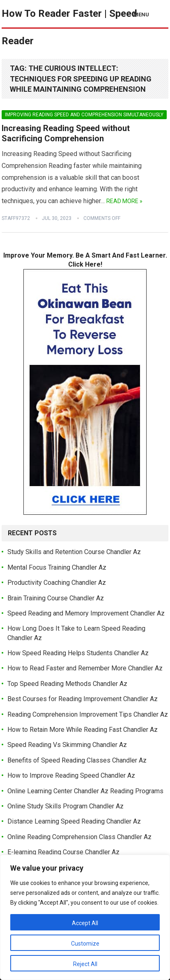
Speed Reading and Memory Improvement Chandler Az (86, 613)
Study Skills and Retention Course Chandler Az (74, 552)
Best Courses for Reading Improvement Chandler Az (83, 699)
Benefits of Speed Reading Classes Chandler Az (77, 760)
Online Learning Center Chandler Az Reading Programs (85, 791)
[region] (85, 917)
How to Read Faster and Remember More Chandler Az (85, 668)
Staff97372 (16, 218)
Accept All (85, 923)
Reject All (85, 964)
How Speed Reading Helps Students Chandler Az (78, 653)
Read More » (124, 201)
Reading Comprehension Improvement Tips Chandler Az (88, 714)
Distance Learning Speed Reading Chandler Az (74, 821)
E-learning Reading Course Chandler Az (63, 852)
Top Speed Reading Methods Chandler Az (67, 684)
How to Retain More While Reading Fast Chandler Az (83, 730)
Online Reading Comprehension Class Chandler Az (79, 837)
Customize (85, 944)
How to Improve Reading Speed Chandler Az (71, 775)
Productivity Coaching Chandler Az (57, 583)
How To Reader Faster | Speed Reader (69, 27)
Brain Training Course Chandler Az (56, 598)
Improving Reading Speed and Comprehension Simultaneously (84, 115)
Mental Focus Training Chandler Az (57, 567)
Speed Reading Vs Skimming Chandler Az (67, 745)
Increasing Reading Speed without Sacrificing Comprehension (66, 134)
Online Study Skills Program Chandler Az (65, 806)
